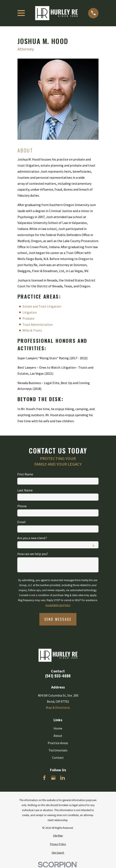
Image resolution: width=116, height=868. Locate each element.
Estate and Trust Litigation (42, 306)
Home (58, 728)
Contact (58, 757)
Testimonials (58, 750)
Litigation (30, 312)
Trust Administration (38, 324)
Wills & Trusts (32, 330)
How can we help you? (33, 554)
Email (21, 522)
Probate (28, 318)
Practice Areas (58, 743)
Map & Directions (58, 707)
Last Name (25, 490)
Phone (22, 506)
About (58, 736)
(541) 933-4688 (58, 676)
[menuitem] (58, 836)
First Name (25, 474)
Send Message (58, 619)
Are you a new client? (32, 538)
